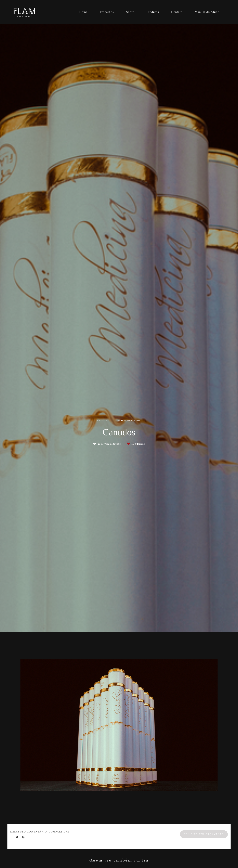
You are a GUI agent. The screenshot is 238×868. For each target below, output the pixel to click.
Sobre (130, 12)
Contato (177, 12)
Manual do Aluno (207, 12)
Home (83, 12)
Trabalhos (107, 12)
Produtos (153, 12)
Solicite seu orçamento (204, 834)
